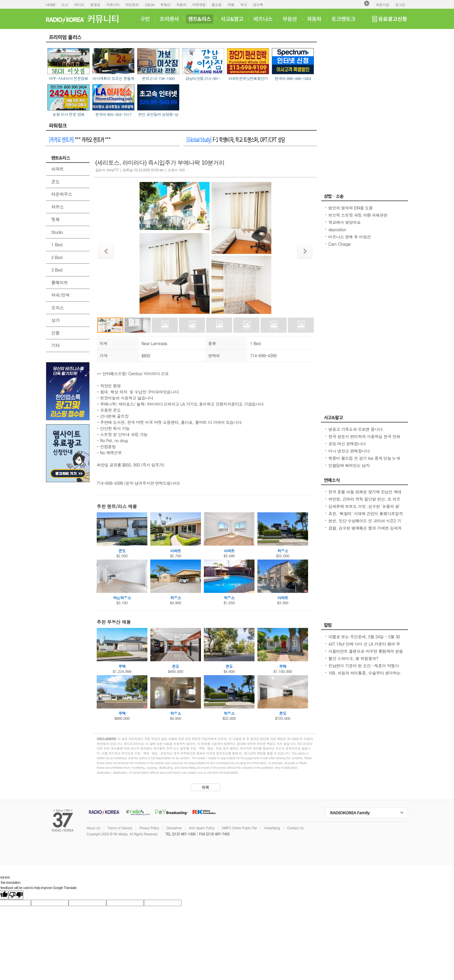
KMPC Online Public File (239, 828)
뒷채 (55, 219)
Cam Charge (339, 244)
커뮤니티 (113, 4)
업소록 (258, 4)
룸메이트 (60, 282)
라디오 (79, 4)
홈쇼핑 (217, 4)
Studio (57, 232)
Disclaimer (174, 828)
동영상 (95, 4)
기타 (55, 345)
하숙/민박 (60, 295)
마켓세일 (199, 4)
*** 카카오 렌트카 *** (80, 139)
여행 (231, 4)
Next (305, 251)
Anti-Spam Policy (202, 828)
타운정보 (132, 4)
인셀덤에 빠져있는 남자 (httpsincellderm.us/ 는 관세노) (355, 468)
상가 (55, 320)
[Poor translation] (16, 895)
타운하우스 (62, 194)
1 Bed (57, 244)
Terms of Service (120, 828)
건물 (55, 333)
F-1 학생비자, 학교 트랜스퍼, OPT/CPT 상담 (236, 139)
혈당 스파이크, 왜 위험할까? (353, 658)
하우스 (57, 207)
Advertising (272, 828)
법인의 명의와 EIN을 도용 (350, 208)
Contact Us (295, 828)
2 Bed (57, 257)
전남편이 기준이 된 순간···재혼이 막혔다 (364, 666)
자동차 (181, 4)
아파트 (57, 169)
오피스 (57, 308)
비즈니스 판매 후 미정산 (349, 237)
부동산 (165, 4)
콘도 (55, 182)
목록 (205, 787)
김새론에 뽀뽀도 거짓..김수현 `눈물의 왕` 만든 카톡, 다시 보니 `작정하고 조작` (364, 509)
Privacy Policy (149, 828)
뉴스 (65, 4)
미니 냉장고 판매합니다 (349, 451)
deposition (337, 229)
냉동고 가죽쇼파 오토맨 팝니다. (356, 429)
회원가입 (382, 4)
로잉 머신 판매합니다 (347, 444)
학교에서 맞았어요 (344, 222)
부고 (244, 4)
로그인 (400, 4)
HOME (51, 4)
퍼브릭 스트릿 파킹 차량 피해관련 (358, 215)
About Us (93, 828)
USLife (150, 4)
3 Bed (57, 270)
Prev (106, 251)
